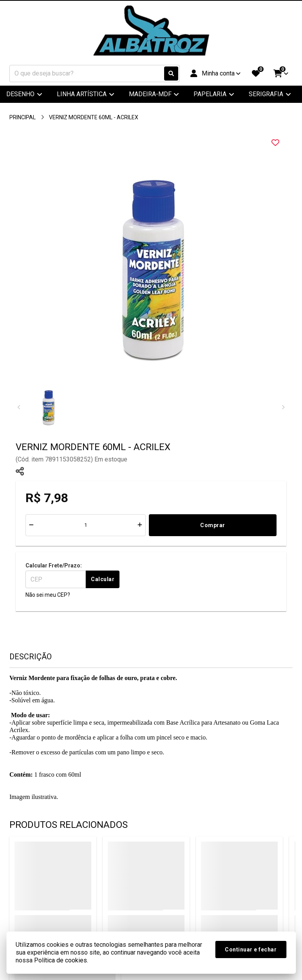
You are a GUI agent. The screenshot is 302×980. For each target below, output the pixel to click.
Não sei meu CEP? (48, 595)
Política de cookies (61, 960)
